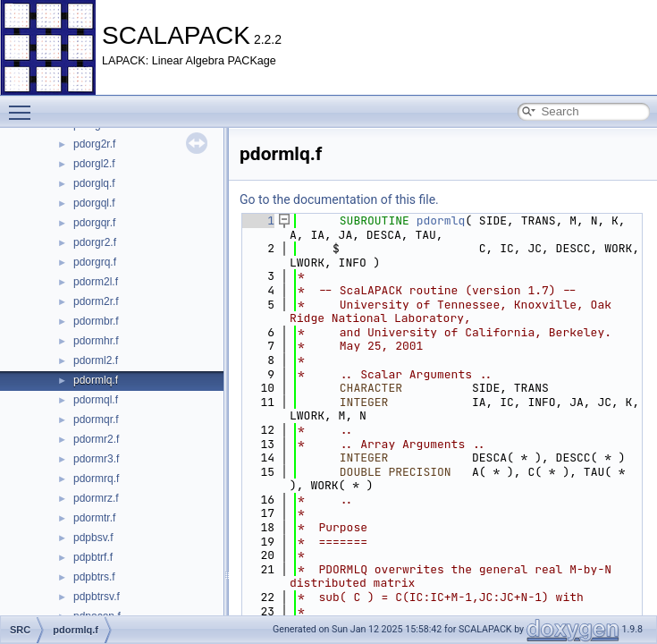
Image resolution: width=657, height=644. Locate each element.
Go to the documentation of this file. (339, 199)
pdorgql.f (94, 203)
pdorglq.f (94, 183)
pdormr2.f (96, 439)
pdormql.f (96, 400)
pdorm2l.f (96, 282)
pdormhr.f (96, 341)
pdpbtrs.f (94, 577)
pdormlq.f (96, 380)
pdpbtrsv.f (97, 597)
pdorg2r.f (94, 144)
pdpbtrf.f (93, 557)
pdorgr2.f (95, 242)
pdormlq (441, 220)
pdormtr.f (94, 518)
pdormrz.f (96, 498)
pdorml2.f (96, 360)
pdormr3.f (96, 459)
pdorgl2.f (94, 164)
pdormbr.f (96, 321)
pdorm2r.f (96, 301)
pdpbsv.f (93, 538)
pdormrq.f (96, 479)
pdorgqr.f (94, 223)
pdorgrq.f (95, 262)
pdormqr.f (96, 419)
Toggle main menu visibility (24, 105)
